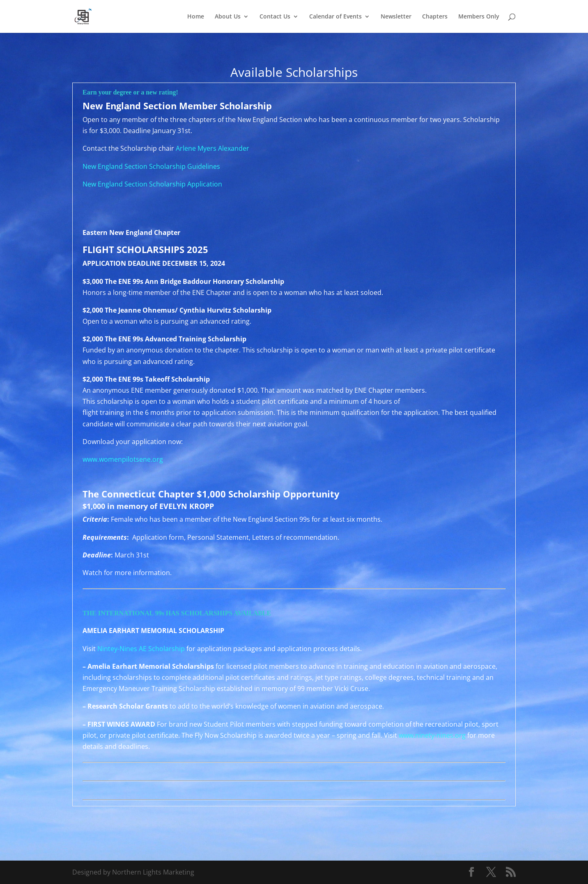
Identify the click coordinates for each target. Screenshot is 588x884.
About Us (228, 17)
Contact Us (275, 17)
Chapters (435, 17)
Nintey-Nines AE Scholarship (141, 649)
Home (196, 17)
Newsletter (396, 17)
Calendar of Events (335, 17)
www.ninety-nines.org (432, 735)
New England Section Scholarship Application (152, 184)
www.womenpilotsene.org (123, 459)
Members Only (479, 17)
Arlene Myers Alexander (212, 148)
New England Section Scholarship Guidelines (151, 166)
